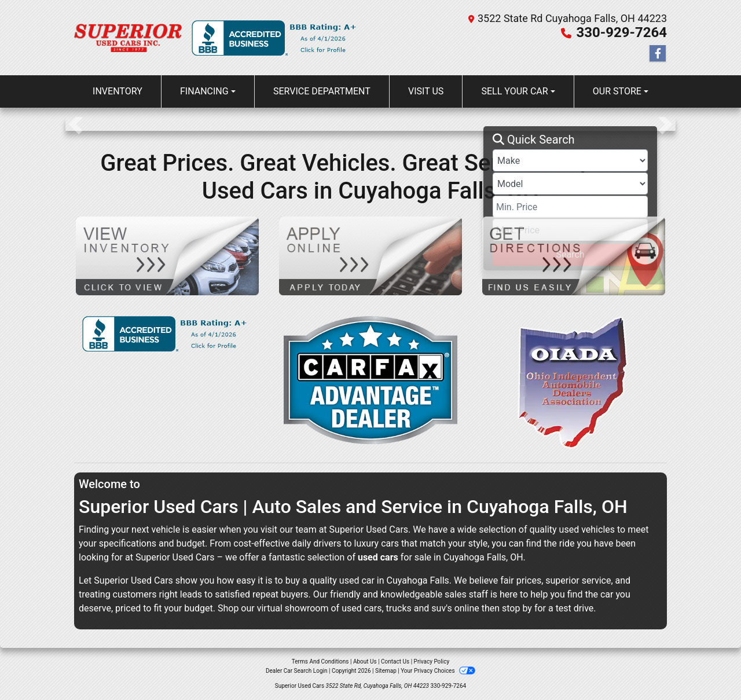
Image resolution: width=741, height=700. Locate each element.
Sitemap (386, 671)
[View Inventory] (167, 255)
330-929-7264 (621, 32)
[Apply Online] (370, 255)
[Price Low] (570, 207)
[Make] (570, 160)
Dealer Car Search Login (297, 671)
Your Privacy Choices (438, 671)
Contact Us (395, 661)
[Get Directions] (574, 255)
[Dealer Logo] (128, 37)
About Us (365, 661)
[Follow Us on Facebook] (658, 54)
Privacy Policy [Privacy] (432, 661)
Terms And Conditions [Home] (320, 661)
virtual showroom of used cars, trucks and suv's (355, 608)
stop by (517, 608)
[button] (76, 124)
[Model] (570, 184)
